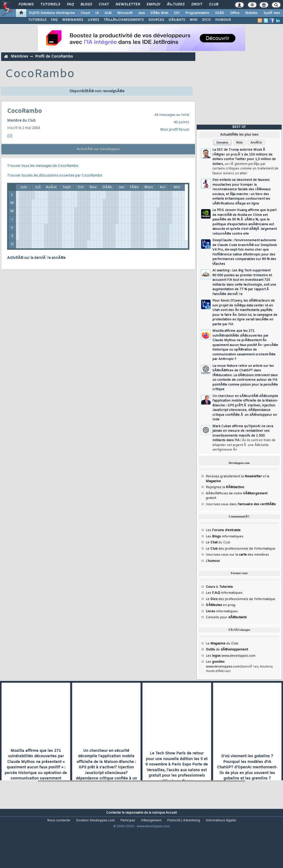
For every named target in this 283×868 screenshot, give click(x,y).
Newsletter (128, 5)
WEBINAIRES (73, 20)
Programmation (197, 13)
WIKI (194, 20)
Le (212, 542)
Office (235, 13)
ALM (108, 13)
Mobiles (251, 13)
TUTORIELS (37, 20)
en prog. (221, 605)
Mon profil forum (175, 130)
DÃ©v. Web (159, 13)
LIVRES (93, 20)
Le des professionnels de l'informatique (241, 549)
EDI (177, 13)
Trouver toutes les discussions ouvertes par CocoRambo (55, 176)
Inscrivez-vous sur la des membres (237, 555)
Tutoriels (50, 5)
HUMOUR (223, 20)
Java (141, 13)
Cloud (85, 13)
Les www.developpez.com (231, 656)
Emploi (153, 5)
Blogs (86, 5)
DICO (206, 20)
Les (223, 530)
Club (214, 5)
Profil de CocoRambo (54, 57)
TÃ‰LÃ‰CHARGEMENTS (124, 20)
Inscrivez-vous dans (241, 504)
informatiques (222, 611)
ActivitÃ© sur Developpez (98, 150)
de (227, 650)
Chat (104, 5)
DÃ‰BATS (177, 20)
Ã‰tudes (176, 5)
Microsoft (125, 13)
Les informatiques (225, 537)
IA (97, 13)
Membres (19, 57)
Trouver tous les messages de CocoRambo (43, 166)
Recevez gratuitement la (234, 476)
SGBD (220, 13)
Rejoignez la (225, 487)
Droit (197, 5)
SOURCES (156, 20)
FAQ (70, 5)
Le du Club (222, 644)
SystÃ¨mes (272, 13)
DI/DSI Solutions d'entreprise (52, 13)
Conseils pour (226, 617)
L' (213, 561)
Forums (26, 5)
